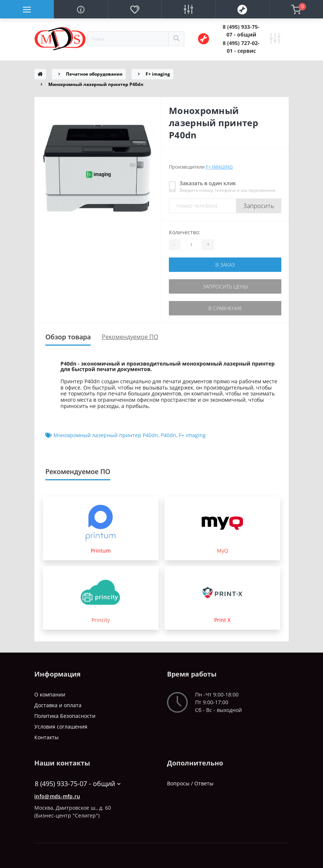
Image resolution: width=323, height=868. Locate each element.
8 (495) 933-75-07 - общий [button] (78, 784)
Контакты (46, 737)
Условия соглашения (61, 727)
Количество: (185, 232)
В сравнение (225, 308)
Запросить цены (225, 286)
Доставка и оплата (58, 705)
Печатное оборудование (94, 74)
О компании (50, 694)
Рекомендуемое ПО (130, 337)
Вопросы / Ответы (190, 783)
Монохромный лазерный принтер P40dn (106, 435)
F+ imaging (158, 74)
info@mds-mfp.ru (57, 796)
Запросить (259, 206)
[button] (241, 31)
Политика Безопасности (65, 716)
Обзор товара (68, 337)
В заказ (225, 265)
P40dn (169, 435)
